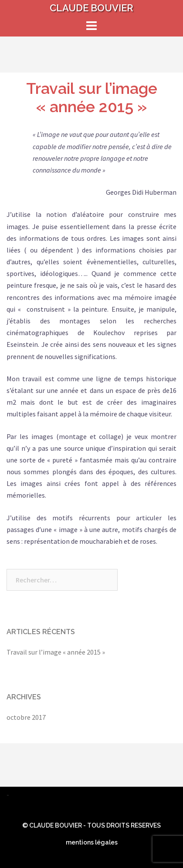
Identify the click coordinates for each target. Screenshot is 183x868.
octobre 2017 (26, 717)
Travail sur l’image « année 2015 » (92, 97)
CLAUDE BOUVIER (91, 8)
